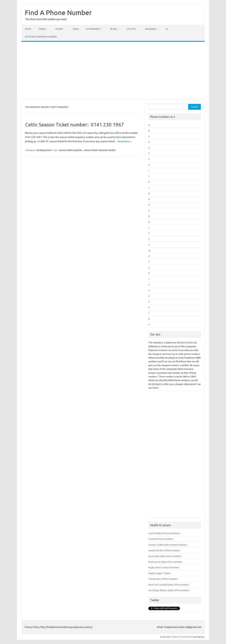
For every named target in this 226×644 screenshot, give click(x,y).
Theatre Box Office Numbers (163, 579)
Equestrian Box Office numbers (164, 550)
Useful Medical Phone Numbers (164, 533)
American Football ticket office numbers (169, 585)
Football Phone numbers (161, 539)
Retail (114, 29)
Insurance (151, 29)
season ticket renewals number (100, 150)
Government (93, 29)
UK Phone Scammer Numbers (41, 37)
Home (28, 29)
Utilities (131, 29)
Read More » (125, 141)
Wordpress (199, 637)
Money (59, 29)
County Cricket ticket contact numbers (168, 545)
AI (167, 29)
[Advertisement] (113, 71)
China (76, 29)
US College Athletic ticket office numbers (169, 590)
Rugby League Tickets (159, 573)
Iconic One (165, 637)
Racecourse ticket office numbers (165, 562)
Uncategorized (44, 150)
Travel (42, 29)
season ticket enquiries (71, 150)
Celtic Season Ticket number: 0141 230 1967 (75, 125)
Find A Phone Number (58, 13)
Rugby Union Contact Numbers (164, 567)
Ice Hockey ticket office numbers (165, 556)
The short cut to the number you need (46, 19)
